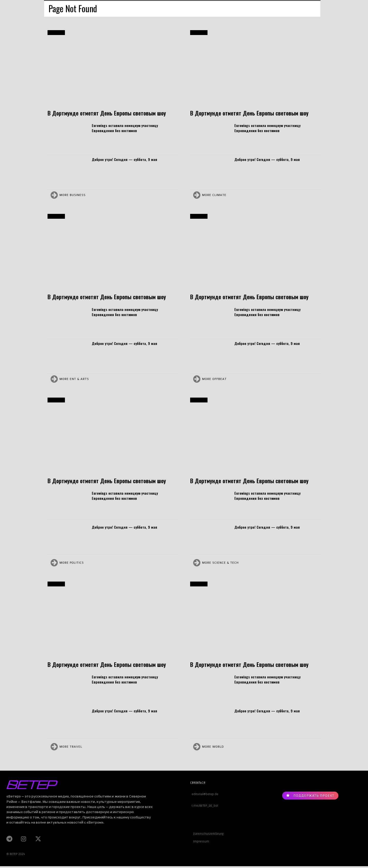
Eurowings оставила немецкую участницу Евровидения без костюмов (125, 128)
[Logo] (78, 785)
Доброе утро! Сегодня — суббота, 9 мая (124, 159)
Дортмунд (56, 33)
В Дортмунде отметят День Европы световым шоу (107, 113)
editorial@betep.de (204, 794)
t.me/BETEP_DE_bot (204, 806)
